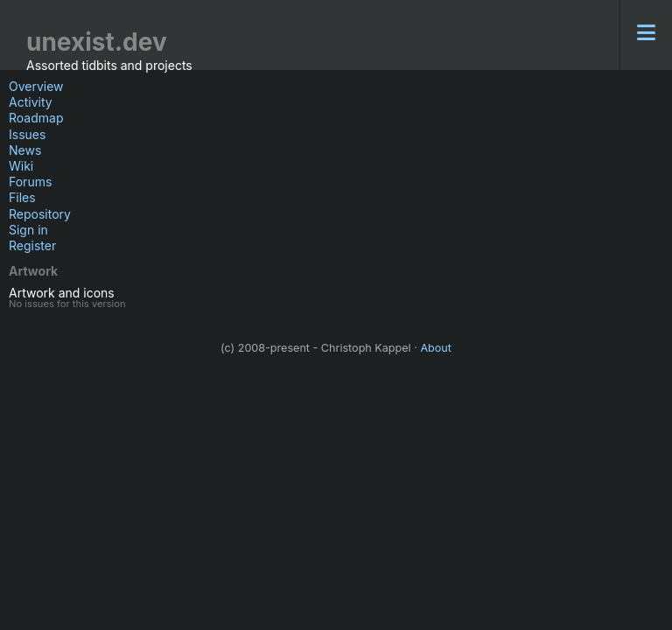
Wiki (21, 166)
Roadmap (36, 118)
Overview (36, 86)
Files (22, 197)
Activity (31, 102)
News (25, 150)
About (436, 348)
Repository (40, 214)
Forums (30, 182)
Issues (27, 134)
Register (32, 245)
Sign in (28, 230)
